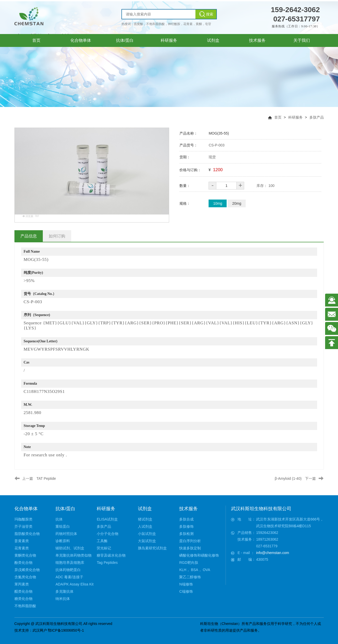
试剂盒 (145, 509)
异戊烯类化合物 (27, 570)
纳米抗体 (63, 599)
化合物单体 (26, 509)
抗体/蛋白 (65, 509)
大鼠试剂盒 (147, 541)
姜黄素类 (22, 541)
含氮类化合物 (25, 577)
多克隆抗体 (64, 591)
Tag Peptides (107, 563)
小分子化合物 (108, 534)
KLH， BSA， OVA (195, 570)
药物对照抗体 (66, 534)
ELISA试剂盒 (107, 519)
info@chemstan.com (273, 553)
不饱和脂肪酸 (25, 606)
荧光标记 (104, 548)
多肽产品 (317, 117)
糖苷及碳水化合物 (111, 555)
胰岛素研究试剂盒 (152, 548)
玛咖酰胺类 (23, 519)
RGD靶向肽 (189, 563)
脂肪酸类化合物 (27, 534)
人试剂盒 (145, 526)
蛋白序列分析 (190, 541)
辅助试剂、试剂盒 (70, 548)
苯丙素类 (22, 584)
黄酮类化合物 (25, 555)
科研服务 (295, 117)
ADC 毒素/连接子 (69, 577)
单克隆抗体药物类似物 (73, 555)
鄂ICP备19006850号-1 (66, 630)
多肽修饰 (186, 526)
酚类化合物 (23, 563)
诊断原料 (63, 541)
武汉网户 (40, 630)
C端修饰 (186, 591)
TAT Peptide (46, 478)
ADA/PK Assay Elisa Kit (74, 584)
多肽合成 (186, 519)
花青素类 (22, 548)
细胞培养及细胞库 (70, 563)
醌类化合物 (23, 591)
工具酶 (102, 541)
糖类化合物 (23, 599)
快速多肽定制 (190, 548)
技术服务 (188, 509)
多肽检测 (186, 534)
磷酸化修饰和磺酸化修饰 (199, 555)
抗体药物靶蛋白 (68, 570)
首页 (278, 117)
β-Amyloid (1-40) (288, 478)
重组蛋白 (63, 526)
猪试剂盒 (145, 519)
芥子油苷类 (23, 526)
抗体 (59, 519)
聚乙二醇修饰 (190, 577)
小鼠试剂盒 (147, 534)
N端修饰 (186, 584)
